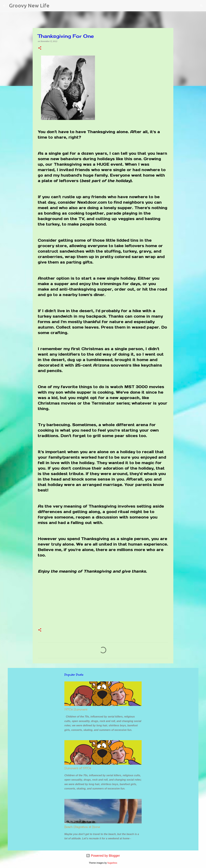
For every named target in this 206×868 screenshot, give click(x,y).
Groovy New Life (29, 5)
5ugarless (112, 863)
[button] (40, 48)
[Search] (54, 6)
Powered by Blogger (103, 856)
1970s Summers (76, 709)
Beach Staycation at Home (82, 827)
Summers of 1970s (78, 768)
